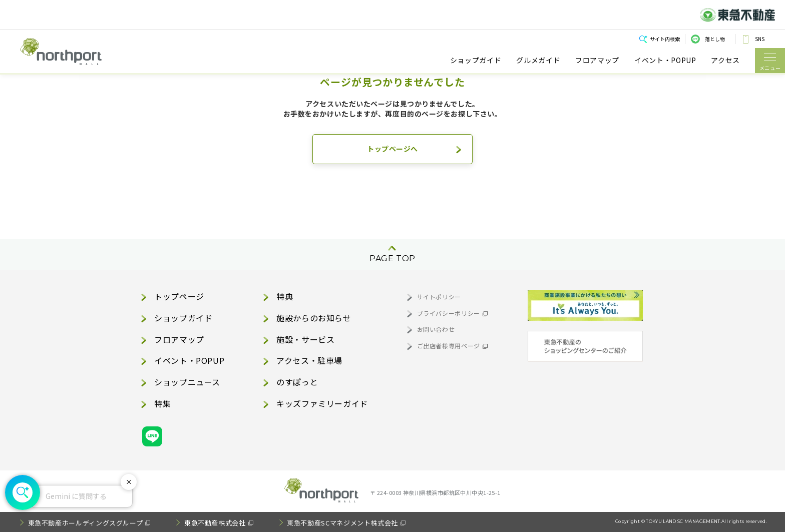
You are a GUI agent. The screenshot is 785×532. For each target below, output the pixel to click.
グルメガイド (538, 60)
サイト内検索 (665, 39)
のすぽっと (297, 382)
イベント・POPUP (665, 60)
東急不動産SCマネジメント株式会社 (342, 523)
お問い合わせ (436, 329)
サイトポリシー (439, 297)
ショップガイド (476, 60)
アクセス (725, 60)
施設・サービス (305, 339)
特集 (162, 403)
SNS (760, 39)
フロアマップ (597, 60)
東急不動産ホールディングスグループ (86, 523)
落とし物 (715, 39)
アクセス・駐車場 (309, 360)
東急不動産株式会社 (215, 523)
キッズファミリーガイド (322, 403)
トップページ (179, 296)
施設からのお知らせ (314, 318)
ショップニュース (187, 382)
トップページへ (392, 149)
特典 (285, 296)
